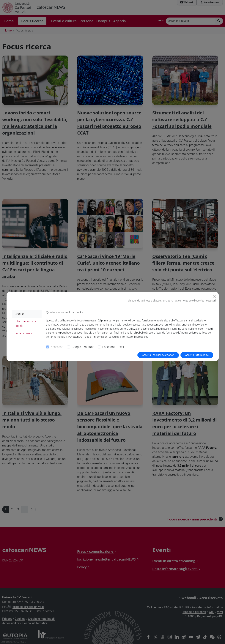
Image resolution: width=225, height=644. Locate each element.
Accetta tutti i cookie (197, 355)
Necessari (57, 347)
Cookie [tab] (19, 314)
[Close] (214, 296)
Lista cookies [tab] (23, 333)
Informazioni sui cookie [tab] (25, 324)
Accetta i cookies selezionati (158, 355)
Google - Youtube (83, 347)
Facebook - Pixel (113, 347)
